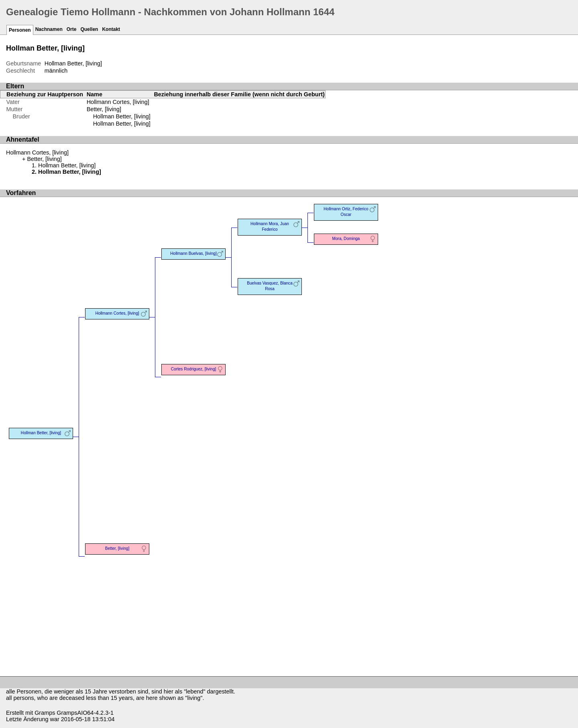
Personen (20, 30)
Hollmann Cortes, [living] (118, 102)
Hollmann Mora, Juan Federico (270, 227)
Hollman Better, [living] (122, 116)
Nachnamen (49, 29)
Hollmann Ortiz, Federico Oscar (346, 212)
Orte (72, 29)
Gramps (45, 713)
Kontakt (111, 29)
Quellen (89, 29)
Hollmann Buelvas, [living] (193, 253)
